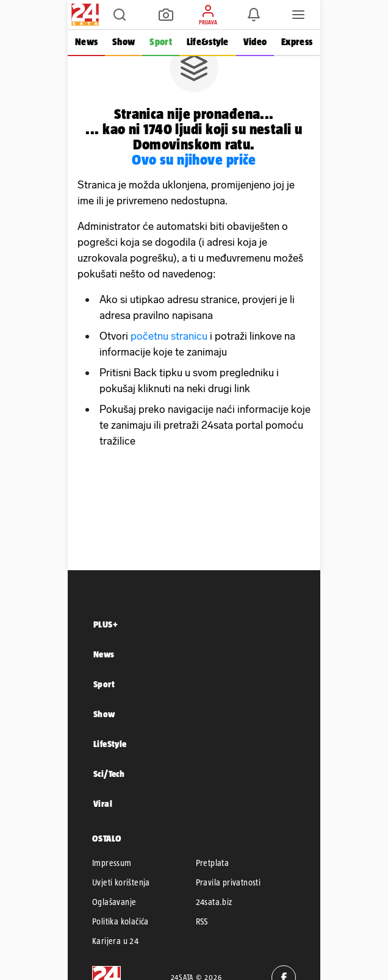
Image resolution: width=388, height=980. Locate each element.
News (86, 42)
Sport (160, 42)
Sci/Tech (109, 774)
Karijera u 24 (115, 941)
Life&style (208, 42)
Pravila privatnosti (228, 882)
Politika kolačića (120, 921)
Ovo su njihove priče (194, 159)
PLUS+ (106, 624)
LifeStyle (110, 744)
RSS (202, 921)
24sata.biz (214, 902)
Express (297, 42)
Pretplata (213, 863)
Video (255, 42)
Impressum (112, 863)
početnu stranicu (169, 336)
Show (124, 42)
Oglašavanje (114, 902)
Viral (103, 803)
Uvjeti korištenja (121, 882)
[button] (120, 15)
